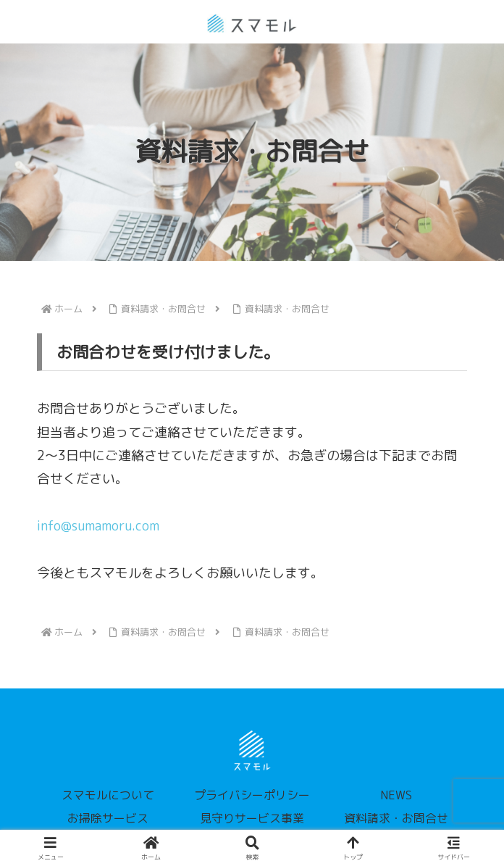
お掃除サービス (108, 818)
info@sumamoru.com (98, 526)
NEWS (396, 795)
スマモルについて (108, 795)
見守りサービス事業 (252, 818)
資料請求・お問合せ (396, 818)
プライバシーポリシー (252, 795)
